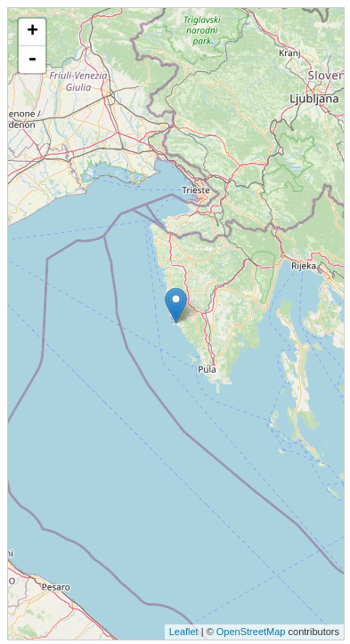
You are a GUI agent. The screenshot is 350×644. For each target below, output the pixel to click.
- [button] (32, 60)
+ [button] (33, 32)
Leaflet (184, 632)
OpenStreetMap (251, 632)
